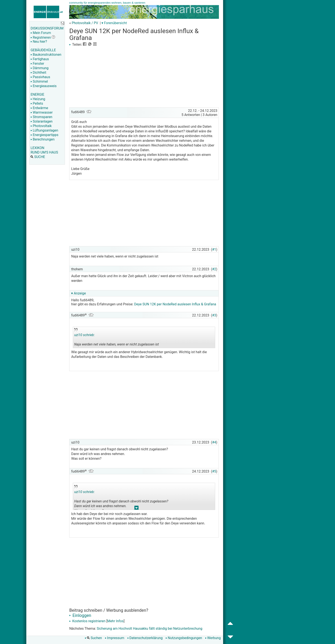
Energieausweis (43, 86)
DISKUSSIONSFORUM (47, 28)
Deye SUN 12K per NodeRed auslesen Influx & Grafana (175, 304)
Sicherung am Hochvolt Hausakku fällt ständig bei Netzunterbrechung (150, 629)
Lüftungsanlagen (44, 130)
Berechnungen (43, 139)
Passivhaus (40, 77)
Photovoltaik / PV (85, 23)
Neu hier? (39, 42)
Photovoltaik (41, 126)
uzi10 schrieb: (84, 335)
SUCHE (38, 157)
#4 (214, 442)
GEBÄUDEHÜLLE (43, 50)
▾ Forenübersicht (114, 23)
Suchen (93, 638)
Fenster (37, 64)
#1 (214, 250)
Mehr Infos (115, 621)
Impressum (115, 638)
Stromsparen (41, 117)
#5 (214, 471)
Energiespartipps (44, 135)
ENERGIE (37, 94)
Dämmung (40, 68)
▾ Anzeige (79, 293)
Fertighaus (40, 59)
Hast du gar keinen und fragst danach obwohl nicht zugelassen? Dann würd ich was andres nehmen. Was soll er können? (121, 497)
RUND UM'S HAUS (44, 152)
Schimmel (39, 81)
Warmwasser (42, 112)
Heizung (38, 99)
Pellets (37, 103)
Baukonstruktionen (46, 55)
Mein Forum (41, 33)
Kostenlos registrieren (87, 621)
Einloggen (80, 615)
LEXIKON (37, 148)
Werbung (213, 638)
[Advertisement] (144, 76)
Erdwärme (39, 108)
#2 (214, 269)
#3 (214, 315)
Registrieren (41, 37)
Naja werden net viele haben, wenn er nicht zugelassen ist (116, 338)
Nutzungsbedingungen (184, 638)
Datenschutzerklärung (145, 638)
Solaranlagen (42, 121)
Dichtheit (38, 72)
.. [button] (137, 509)
